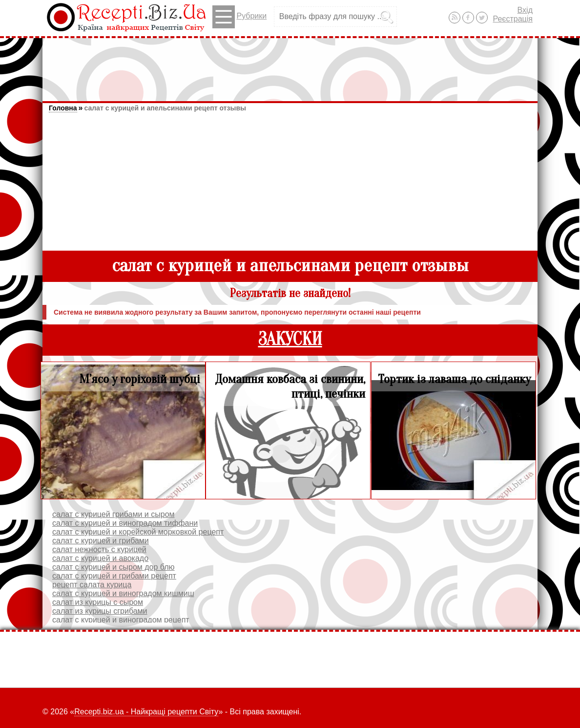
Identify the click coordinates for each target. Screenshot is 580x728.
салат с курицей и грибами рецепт (114, 576)
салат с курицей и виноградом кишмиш (123, 593)
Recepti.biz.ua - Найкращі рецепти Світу (146, 712)
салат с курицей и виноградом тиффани (125, 523)
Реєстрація (513, 19)
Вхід (525, 10)
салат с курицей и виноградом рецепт (121, 620)
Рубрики (239, 17)
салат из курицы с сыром (98, 602)
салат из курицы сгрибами (100, 611)
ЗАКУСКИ (290, 339)
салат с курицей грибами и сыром (114, 514)
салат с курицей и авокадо (100, 558)
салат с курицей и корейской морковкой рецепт (138, 532)
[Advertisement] (290, 65)
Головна (63, 108)
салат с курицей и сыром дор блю (114, 567)
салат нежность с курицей (99, 549)
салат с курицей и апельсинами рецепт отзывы (165, 108)
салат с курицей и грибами (101, 541)
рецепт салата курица (92, 585)
